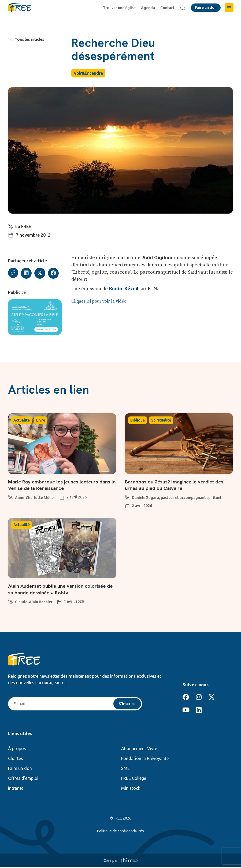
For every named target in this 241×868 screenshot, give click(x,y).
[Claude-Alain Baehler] (10, 601)
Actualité (22, 421)
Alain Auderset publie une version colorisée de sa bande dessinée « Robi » (61, 590)
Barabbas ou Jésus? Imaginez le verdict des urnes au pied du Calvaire (178, 486)
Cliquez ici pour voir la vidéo (99, 301)
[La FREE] (11, 226)
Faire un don (20, 769)
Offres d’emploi (23, 779)
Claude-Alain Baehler (34, 602)
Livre (41, 421)
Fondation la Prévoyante (145, 759)
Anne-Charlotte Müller (35, 498)
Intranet (16, 789)
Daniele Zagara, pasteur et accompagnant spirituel (177, 498)
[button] (229, 8)
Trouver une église (120, 8)
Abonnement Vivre (139, 750)
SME (125, 769)
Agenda (149, 8)
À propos (17, 750)
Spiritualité (161, 421)
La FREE (23, 226)
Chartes (16, 759)
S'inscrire (127, 705)
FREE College (134, 779)
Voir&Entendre (88, 73)
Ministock (131, 789)
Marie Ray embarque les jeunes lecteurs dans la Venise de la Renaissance (57, 486)
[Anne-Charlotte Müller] (10, 497)
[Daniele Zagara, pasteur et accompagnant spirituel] (127, 497)
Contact (168, 8)
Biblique (138, 421)
